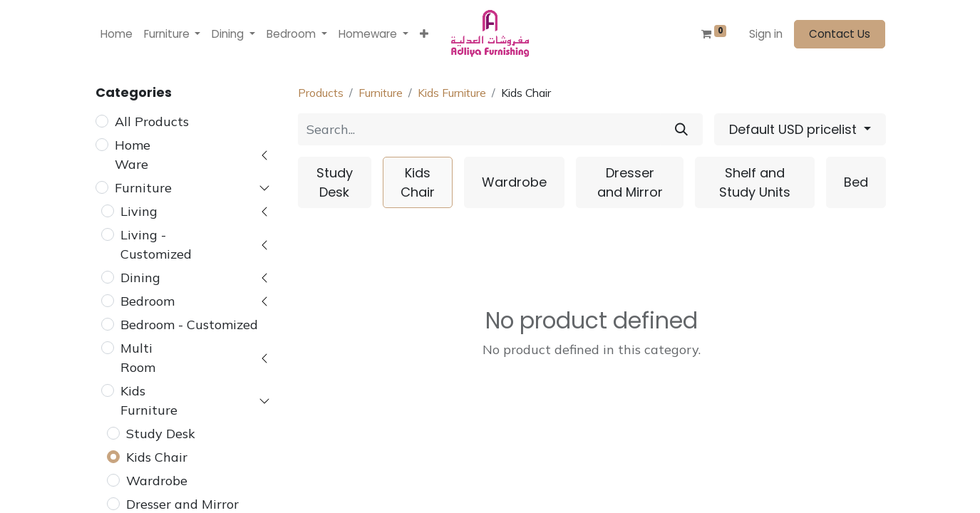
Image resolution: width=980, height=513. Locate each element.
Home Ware (133, 155)
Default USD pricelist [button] (795, 129)
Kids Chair (157, 457)
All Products (152, 121)
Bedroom (148, 301)
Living (139, 211)
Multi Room (138, 358)
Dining (140, 278)
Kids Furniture (149, 400)
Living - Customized (156, 244)
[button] (424, 35)
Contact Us (840, 34)
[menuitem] (117, 35)
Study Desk (161, 434)
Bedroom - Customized (189, 325)
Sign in (766, 34)
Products (321, 93)
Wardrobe (157, 481)
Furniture (143, 188)
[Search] (681, 129)
